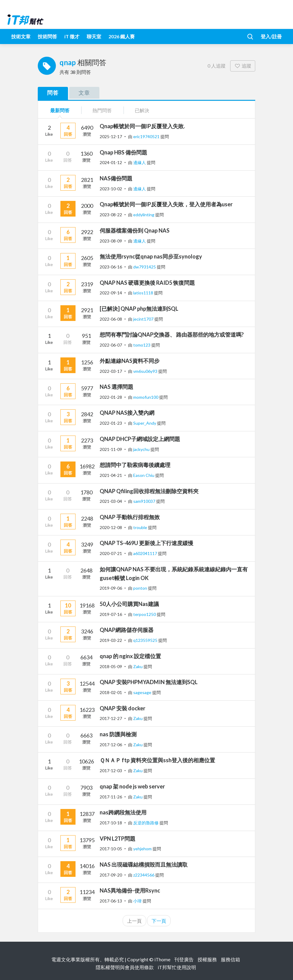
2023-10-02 (111, 189)
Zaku (138, 666)
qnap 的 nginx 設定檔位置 (130, 656)
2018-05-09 (111, 666)
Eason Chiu (144, 475)
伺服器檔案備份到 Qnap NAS (135, 230)
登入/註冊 (271, 36)
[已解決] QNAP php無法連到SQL (139, 309)
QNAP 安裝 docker (122, 708)
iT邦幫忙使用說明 (177, 967)
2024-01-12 (111, 162)
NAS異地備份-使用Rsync (130, 890)
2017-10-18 (111, 823)
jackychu (142, 449)
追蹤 (243, 66)
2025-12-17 (111, 136)
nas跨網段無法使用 (123, 812)
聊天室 (94, 36)
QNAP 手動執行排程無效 (130, 517)
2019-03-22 (111, 640)
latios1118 (144, 293)
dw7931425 (145, 267)
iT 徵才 (72, 36)
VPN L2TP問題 (118, 839)
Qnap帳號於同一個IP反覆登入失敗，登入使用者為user (166, 204)
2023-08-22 (111, 215)
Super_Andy (145, 423)
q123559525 (146, 640)
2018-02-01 (111, 692)
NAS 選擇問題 (116, 387)
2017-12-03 (111, 771)
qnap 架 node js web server (132, 786)
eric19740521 (147, 136)
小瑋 (138, 901)
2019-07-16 (111, 614)
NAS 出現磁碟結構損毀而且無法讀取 (144, 864)
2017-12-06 (111, 745)
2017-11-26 (111, 797)
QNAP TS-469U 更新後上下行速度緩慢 (146, 543)
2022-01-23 (111, 423)
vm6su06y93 (146, 371)
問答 (53, 93)
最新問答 (60, 110)
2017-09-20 (111, 875)
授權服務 (207, 959)
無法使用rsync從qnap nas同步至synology (151, 256)
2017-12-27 (111, 718)
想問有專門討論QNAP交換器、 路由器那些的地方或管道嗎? (172, 335)
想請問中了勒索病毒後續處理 (135, 465)
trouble (141, 527)
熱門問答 (102, 110)
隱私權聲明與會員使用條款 (125, 967)
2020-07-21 (111, 553)
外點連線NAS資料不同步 (130, 361)
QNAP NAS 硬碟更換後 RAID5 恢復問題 (147, 283)
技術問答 (47, 36)
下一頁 (159, 921)
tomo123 (142, 345)
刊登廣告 (184, 959)
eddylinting (144, 215)
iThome (162, 959)
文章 (84, 93)
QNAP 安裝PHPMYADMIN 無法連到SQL (149, 682)
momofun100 (146, 397)
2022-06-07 (111, 345)
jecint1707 (144, 319)
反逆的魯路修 (146, 823)
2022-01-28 (111, 397)
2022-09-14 (111, 293)
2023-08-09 (111, 241)
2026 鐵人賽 (122, 36)
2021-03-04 (111, 501)
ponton (141, 588)
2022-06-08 (111, 319)
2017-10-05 (111, 849)
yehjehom (143, 849)
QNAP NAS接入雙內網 (127, 413)
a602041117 (146, 553)
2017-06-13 (111, 901)
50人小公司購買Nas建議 (129, 604)
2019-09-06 (111, 588)
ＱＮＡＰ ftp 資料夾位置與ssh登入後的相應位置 (157, 760)
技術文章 (21, 36)
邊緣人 (140, 162)
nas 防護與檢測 (118, 734)
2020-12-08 (111, 527)
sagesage (143, 692)
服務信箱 (230, 959)
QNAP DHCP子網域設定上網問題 (140, 439)
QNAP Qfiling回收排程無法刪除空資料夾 (149, 491)
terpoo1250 (145, 614)
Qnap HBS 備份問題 (123, 152)
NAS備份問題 (116, 178)
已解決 (142, 110)
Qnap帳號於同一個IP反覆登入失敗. (142, 126)
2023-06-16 (111, 267)
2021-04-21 (111, 475)
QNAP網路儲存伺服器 (127, 630)
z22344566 (144, 875)
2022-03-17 (111, 371)
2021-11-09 (111, 449)
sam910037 (145, 501)
